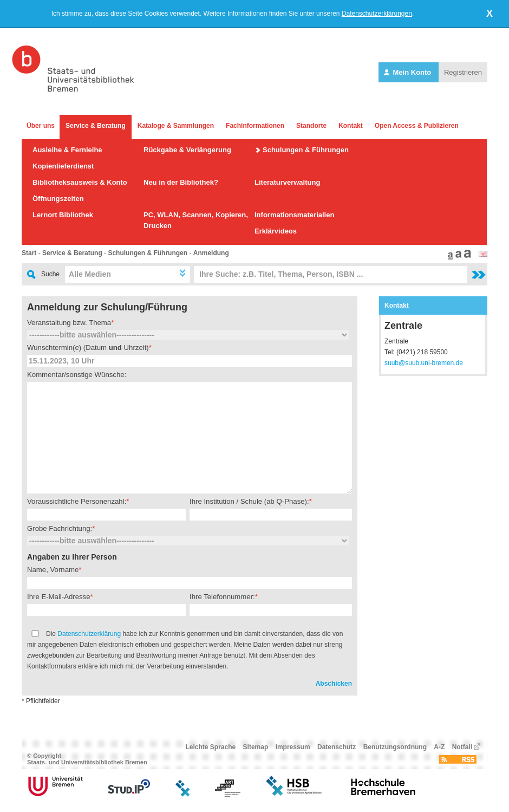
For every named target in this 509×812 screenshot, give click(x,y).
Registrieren (463, 72)
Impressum (293, 747)
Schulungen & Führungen (306, 150)
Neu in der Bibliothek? (181, 182)
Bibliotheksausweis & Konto (80, 182)
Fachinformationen (255, 126)
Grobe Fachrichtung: (60, 528)
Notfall (462, 747)
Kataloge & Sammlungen (176, 126)
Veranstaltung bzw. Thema (69, 323)
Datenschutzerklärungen (377, 14)
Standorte (311, 126)
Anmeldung (211, 253)
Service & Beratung (96, 126)
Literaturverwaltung (287, 182)
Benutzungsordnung (395, 747)
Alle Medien (90, 274)
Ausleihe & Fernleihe (67, 150)
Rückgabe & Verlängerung (187, 150)
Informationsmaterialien (294, 215)
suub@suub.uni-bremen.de (424, 363)
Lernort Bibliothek (63, 215)
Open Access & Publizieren (417, 126)
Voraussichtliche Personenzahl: (77, 501)
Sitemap (256, 747)
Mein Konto (409, 72)
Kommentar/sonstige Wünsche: (77, 375)
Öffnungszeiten (58, 199)
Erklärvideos (276, 231)
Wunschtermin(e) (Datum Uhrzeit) (88, 347)
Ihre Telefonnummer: (222, 597)
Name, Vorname (53, 570)
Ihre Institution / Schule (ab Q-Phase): (249, 501)
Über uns (41, 126)
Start (29, 253)
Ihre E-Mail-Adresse (59, 597)
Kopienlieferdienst (63, 166)
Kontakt (351, 126)
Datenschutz (337, 747)
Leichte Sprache (211, 747)
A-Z (439, 747)
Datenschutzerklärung (89, 634)
